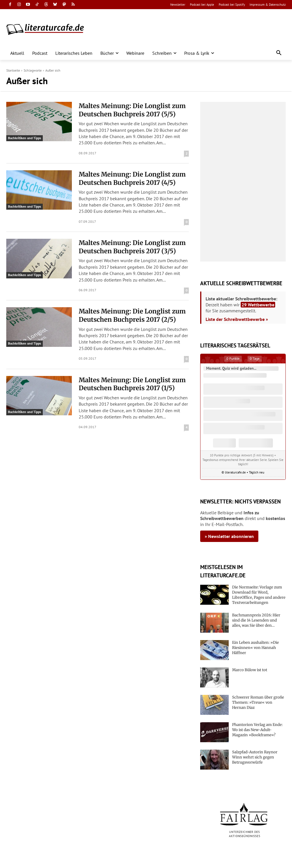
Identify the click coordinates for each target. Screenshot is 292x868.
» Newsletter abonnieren (229, 536)
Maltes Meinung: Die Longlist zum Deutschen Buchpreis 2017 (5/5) (132, 110)
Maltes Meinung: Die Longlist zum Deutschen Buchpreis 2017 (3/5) (132, 247)
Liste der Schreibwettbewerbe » (237, 319)
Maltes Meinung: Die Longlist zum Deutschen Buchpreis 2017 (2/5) (132, 315)
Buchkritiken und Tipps (25, 138)
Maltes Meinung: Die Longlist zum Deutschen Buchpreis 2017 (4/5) (132, 178)
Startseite (13, 70)
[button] (279, 53)
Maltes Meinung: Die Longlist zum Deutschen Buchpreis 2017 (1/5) (132, 384)
